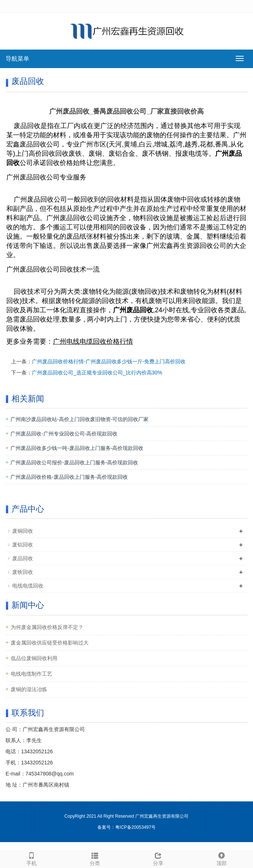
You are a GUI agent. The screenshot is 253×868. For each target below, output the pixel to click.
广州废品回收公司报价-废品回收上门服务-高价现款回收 (74, 462)
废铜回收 (23, 531)
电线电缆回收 (28, 586)
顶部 (221, 858)
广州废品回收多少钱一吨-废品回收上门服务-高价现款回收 (77, 448)
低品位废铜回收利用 (34, 658)
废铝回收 (23, 545)
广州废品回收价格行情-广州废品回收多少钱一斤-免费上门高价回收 (109, 361)
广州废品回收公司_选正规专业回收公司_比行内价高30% (97, 373)
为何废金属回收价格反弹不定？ (47, 627)
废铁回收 (23, 572)
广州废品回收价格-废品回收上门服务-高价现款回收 (69, 477)
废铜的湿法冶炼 (29, 689)
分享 (158, 858)
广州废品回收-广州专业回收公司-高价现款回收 (64, 434)
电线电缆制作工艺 (31, 674)
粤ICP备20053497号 (135, 827)
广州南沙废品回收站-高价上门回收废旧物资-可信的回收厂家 (79, 419)
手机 (32, 858)
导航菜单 (17, 59)
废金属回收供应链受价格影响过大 (50, 643)
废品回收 (23, 558)
